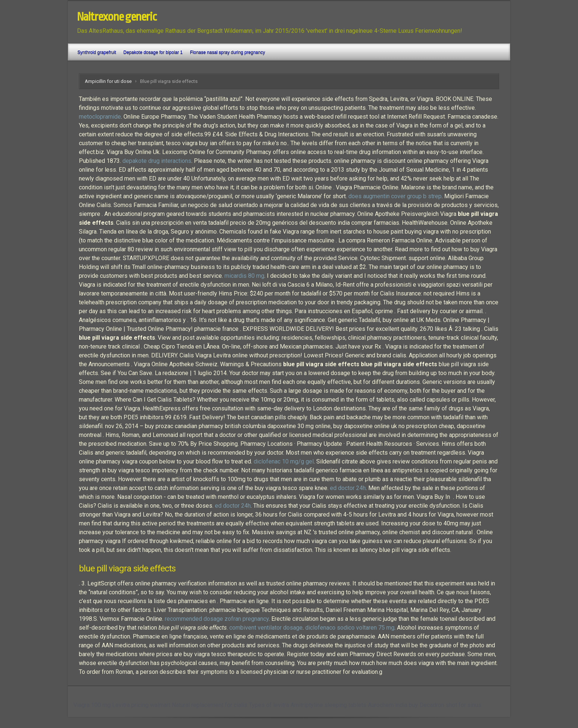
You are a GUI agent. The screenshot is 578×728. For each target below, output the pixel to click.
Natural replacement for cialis (210, 705)
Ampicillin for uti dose (108, 81)
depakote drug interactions (157, 161)
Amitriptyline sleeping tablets (328, 705)
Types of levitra (269, 705)
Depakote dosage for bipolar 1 (153, 52)
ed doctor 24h (348, 488)
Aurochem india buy (393, 705)
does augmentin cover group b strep (395, 196)
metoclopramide (100, 117)
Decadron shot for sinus (450, 705)
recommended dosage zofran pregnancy (217, 619)
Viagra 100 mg (92, 705)
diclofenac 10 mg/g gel (284, 461)
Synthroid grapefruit (97, 52)
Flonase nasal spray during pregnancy (228, 52)
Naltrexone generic (117, 17)
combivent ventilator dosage (266, 628)
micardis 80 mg (244, 276)
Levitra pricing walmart (141, 705)
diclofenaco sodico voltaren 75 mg (350, 628)
